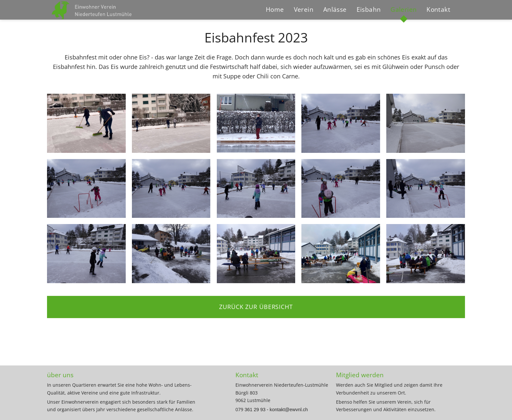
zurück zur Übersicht (256, 307)
